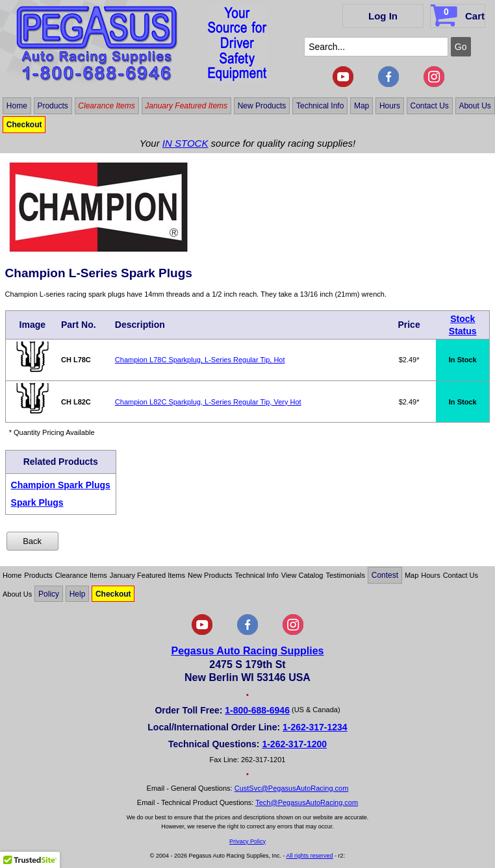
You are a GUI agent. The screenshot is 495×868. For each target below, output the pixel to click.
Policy (49, 594)
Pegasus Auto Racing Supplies (247, 651)
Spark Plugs (37, 502)
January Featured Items (186, 106)
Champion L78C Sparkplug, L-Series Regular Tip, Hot (200, 360)
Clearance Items (106, 106)
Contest (385, 575)
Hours (390, 106)
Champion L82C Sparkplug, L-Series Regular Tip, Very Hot (208, 402)
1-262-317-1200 (294, 744)
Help (78, 594)
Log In (383, 16)
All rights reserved (310, 856)
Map (362, 106)
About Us (475, 106)
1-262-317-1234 (315, 727)
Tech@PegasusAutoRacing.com (307, 802)
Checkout (24, 125)
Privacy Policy (247, 841)
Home (17, 106)
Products (52, 106)
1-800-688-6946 (257, 710)
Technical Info (320, 106)
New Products (262, 106)
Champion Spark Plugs (61, 485)
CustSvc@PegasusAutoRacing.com (292, 788)
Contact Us (429, 106)
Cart (459, 14)
